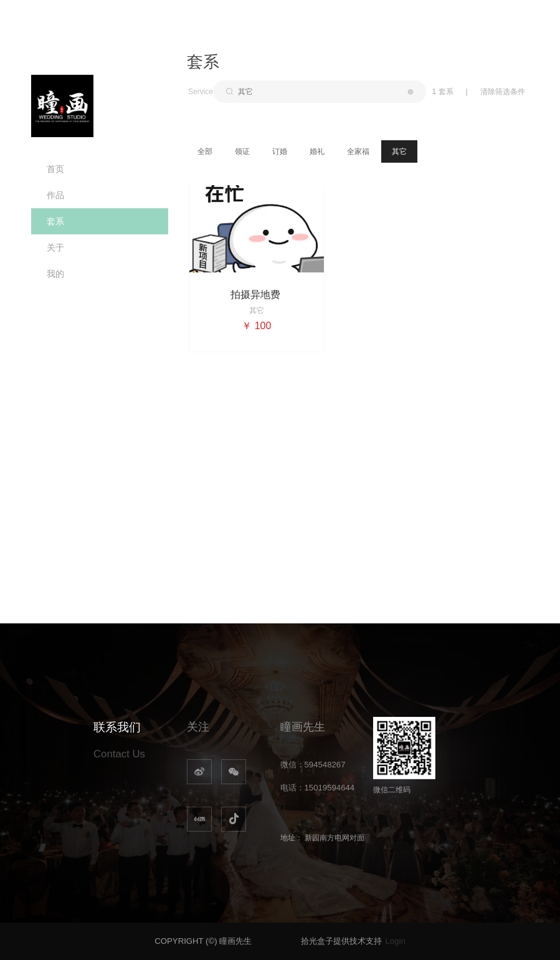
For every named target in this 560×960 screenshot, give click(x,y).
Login (395, 941)
